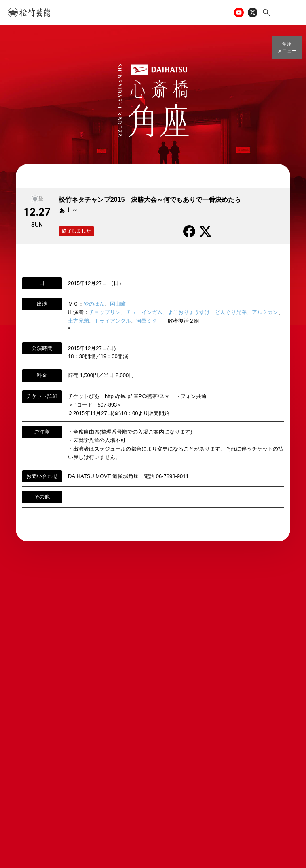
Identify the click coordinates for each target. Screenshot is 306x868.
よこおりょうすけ (189, 312)
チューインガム (144, 312)
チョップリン (105, 312)
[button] (287, 48)
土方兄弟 (78, 321)
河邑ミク (147, 321)
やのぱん (94, 304)
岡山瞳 (118, 304)
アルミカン (265, 312)
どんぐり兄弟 (231, 312)
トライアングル (113, 321)
